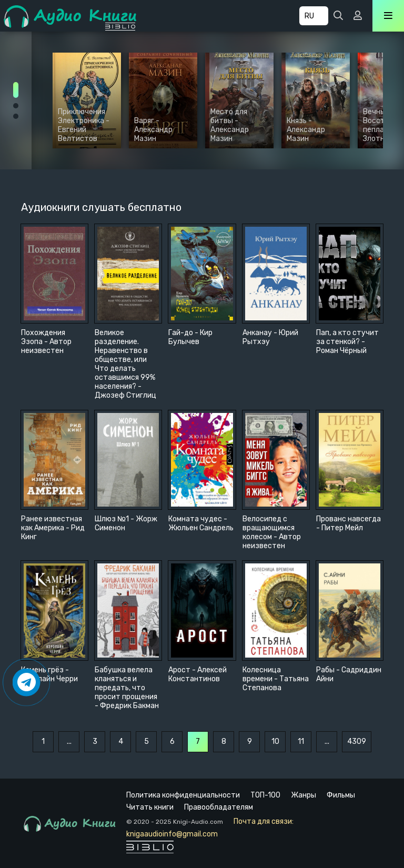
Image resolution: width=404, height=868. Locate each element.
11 (301, 741)
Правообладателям (219, 807)
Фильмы (341, 795)
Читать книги (150, 807)
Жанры (304, 795)
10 (275, 741)
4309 (357, 741)
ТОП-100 (265, 795)
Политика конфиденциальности (183, 795)
